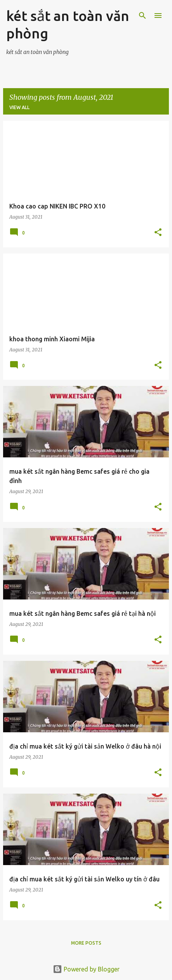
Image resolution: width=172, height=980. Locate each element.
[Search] (142, 16)
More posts (86, 943)
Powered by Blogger (86, 969)
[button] (158, 233)
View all (19, 107)
